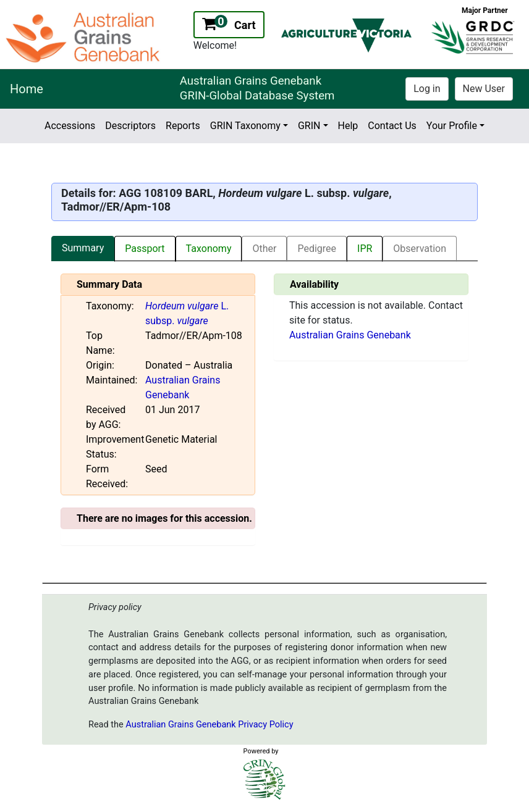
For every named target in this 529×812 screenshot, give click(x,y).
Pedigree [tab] (317, 249)
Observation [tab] (420, 249)
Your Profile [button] (452, 126)
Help (348, 126)
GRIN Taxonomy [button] (245, 126)
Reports (183, 126)
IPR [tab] (365, 249)
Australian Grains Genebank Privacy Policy (209, 725)
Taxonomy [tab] (209, 249)
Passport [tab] (145, 249)
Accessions (70, 126)
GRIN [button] (309, 126)
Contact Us (392, 126)
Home (27, 89)
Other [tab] (264, 249)
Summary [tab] (83, 248)
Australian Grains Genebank (350, 335)
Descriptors (130, 126)
